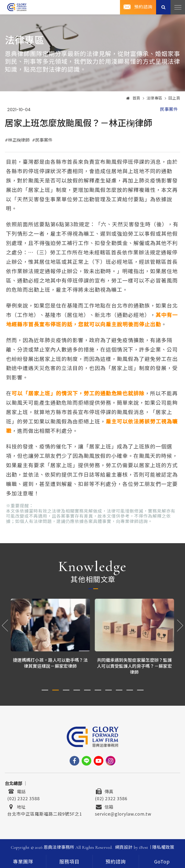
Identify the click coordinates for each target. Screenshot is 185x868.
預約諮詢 (143, 7)
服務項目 (69, 862)
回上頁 (174, 98)
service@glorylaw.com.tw (123, 813)
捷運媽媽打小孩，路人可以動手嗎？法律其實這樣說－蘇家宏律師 (50, 663)
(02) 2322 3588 (23, 798)
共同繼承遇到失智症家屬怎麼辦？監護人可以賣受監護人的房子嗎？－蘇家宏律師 (135, 666)
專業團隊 (23, 862)
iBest (143, 847)
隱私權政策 (163, 847)
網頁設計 (124, 847)
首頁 (133, 98)
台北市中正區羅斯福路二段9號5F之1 (45, 813)
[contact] (116, 861)
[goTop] (162, 861)
